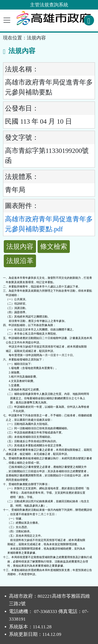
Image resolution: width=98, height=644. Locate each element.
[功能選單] (7, 20)
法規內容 (20, 246)
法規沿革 (20, 261)
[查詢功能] (89, 20)
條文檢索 (54, 246)
